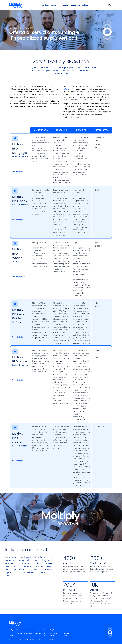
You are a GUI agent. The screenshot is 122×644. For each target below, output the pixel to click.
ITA (111, 5)
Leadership (76, 5)
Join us (85, 5)
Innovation (65, 5)
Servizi (55, 5)
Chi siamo (45, 5)
